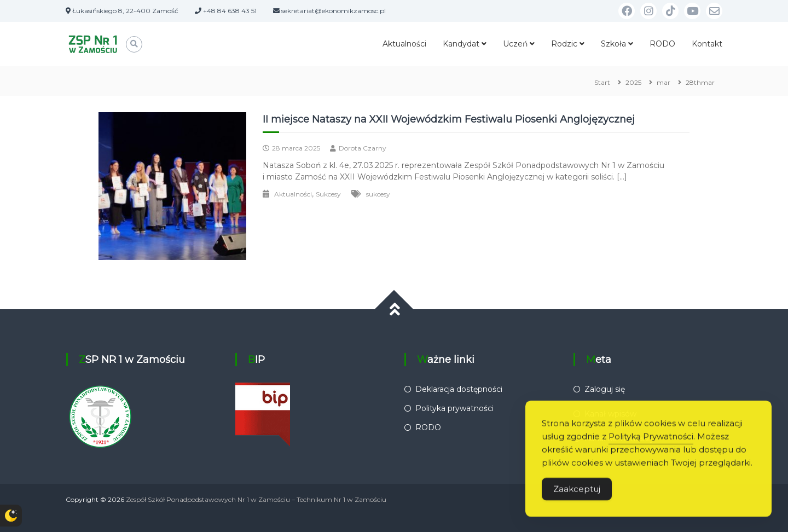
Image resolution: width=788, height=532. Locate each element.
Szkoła (613, 44)
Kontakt (707, 44)
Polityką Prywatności (651, 450)
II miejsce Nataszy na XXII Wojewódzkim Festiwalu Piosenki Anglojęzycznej (449, 119)
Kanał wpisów (610, 414)
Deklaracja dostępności (459, 389)
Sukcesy (328, 194)
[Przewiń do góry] (394, 310)
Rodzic (564, 44)
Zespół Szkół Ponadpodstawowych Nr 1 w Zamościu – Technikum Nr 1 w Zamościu (256, 499)
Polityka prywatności (454, 408)
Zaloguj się (605, 389)
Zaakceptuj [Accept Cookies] (577, 503)
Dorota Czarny (363, 148)
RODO (662, 44)
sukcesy (378, 194)
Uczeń (515, 44)
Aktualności (404, 44)
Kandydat (461, 44)
